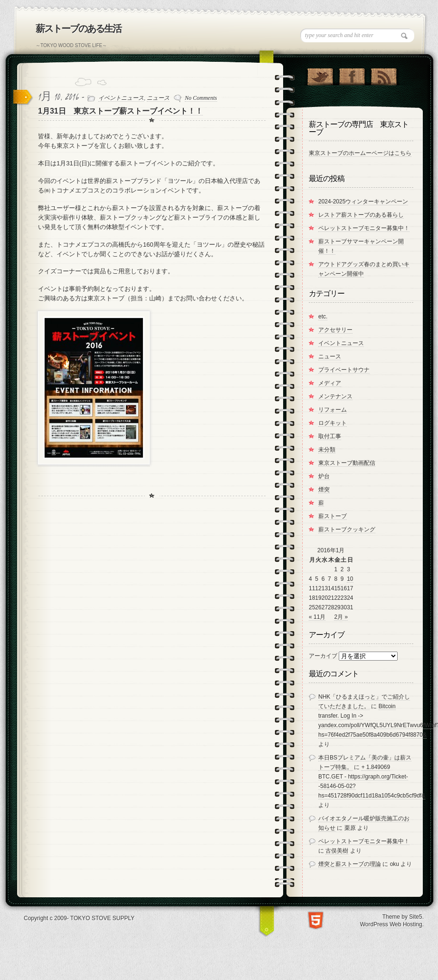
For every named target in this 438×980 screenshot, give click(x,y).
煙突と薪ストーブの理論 (350, 864)
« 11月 (317, 617)
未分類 (327, 450)
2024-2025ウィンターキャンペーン (363, 202)
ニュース (158, 98)
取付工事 (330, 436)
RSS (384, 75)
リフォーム (333, 410)
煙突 (324, 490)
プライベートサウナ (344, 370)
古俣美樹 (337, 851)
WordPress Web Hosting (391, 924)
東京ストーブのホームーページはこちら (360, 153)
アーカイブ (323, 656)
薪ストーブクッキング (347, 529)
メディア (330, 383)
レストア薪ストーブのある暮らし (361, 215)
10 (350, 579)
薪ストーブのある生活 (78, 29)
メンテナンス (335, 396)
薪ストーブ (333, 516)
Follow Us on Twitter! (320, 75)
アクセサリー (335, 330)
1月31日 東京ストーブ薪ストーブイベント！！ (120, 111)
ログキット (333, 423)
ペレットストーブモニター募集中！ (364, 228)
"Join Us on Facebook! (352, 75)
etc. (323, 317)
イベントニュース (121, 98)
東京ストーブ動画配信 (347, 463)
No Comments (201, 98)
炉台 (324, 476)
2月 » (341, 617)
